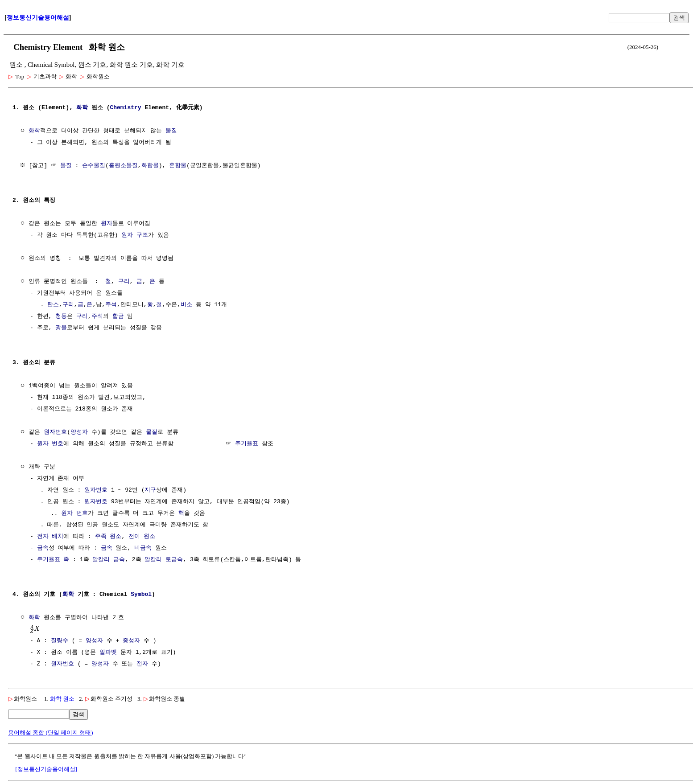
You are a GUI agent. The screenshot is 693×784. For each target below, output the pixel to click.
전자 (142, 664)
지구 (150, 490)
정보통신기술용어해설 (38, 18)
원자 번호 (50, 444)
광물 (61, 328)
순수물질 (95, 166)
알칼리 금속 (109, 560)
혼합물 (179, 166)
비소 (186, 305)
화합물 (151, 166)
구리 (124, 282)
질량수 (60, 641)
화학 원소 (62, 699)
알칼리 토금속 (164, 560)
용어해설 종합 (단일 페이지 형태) (51, 733)
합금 (118, 316)
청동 (61, 316)
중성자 (131, 641)
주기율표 (247, 444)
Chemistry (125, 108)
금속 (43, 548)
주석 (111, 305)
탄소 (53, 305)
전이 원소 (142, 537)
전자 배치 (50, 537)
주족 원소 (108, 537)
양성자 (79, 432)
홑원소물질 (124, 166)
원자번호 (55, 432)
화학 (82, 108)
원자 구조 (135, 235)
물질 (171, 131)
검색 (679, 18)
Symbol (141, 595)
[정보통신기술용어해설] (46, 769)
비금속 (143, 548)
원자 (107, 224)
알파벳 (108, 653)
